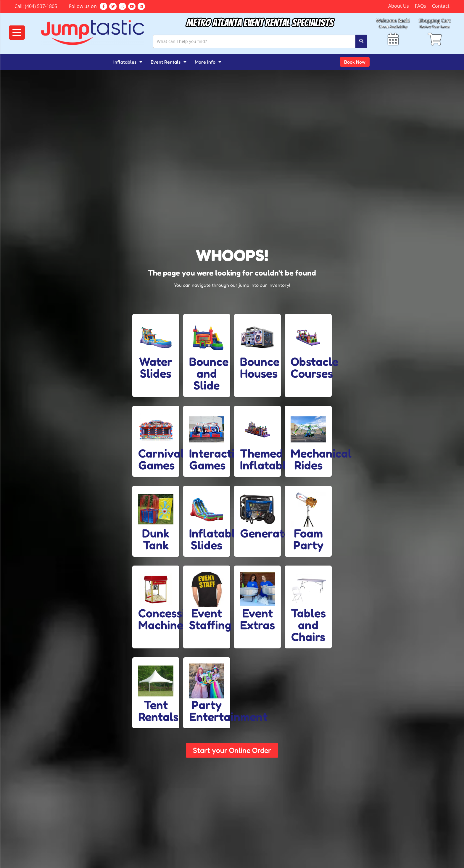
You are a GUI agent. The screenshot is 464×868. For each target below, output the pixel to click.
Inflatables (128, 62)
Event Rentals (169, 62)
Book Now (355, 62)
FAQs (420, 6)
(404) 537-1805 (41, 6)
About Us (399, 6)
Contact (441, 6)
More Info (208, 62)
